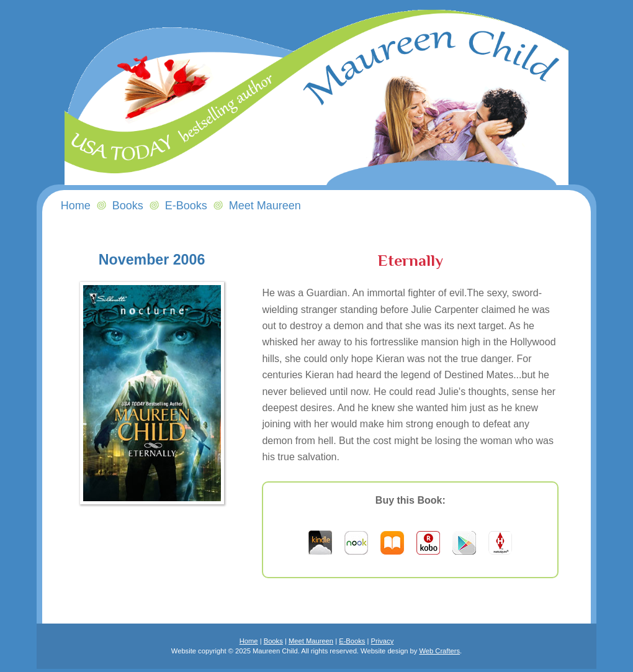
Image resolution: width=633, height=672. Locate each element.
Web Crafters (439, 651)
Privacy (383, 641)
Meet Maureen (311, 641)
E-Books (352, 641)
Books (128, 206)
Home (249, 641)
